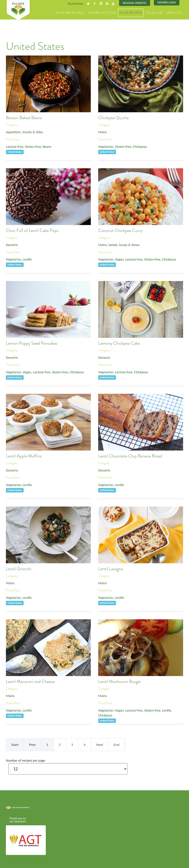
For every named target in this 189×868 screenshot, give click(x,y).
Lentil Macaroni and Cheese (30, 681)
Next (100, 744)
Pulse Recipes (137, 12)
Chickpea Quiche (113, 117)
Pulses (18, 10)
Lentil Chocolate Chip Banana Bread (130, 455)
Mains (102, 131)
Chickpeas (135, 145)
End (117, 744)
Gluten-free (30, 145)
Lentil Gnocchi (19, 568)
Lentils (25, 258)
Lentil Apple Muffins (24, 455)
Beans (43, 145)
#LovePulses (81, 3)
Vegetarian (105, 145)
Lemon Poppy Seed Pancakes (32, 343)
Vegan (117, 258)
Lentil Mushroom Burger (120, 681)
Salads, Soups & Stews (121, 244)
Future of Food (112, 12)
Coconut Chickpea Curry (120, 230)
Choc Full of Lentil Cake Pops (32, 230)
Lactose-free (14, 145)
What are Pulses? (84, 12)
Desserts (11, 244)
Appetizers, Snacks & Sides (23, 131)
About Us (175, 12)
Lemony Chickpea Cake (119, 343)
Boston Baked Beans (24, 117)
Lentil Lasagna (111, 568)
